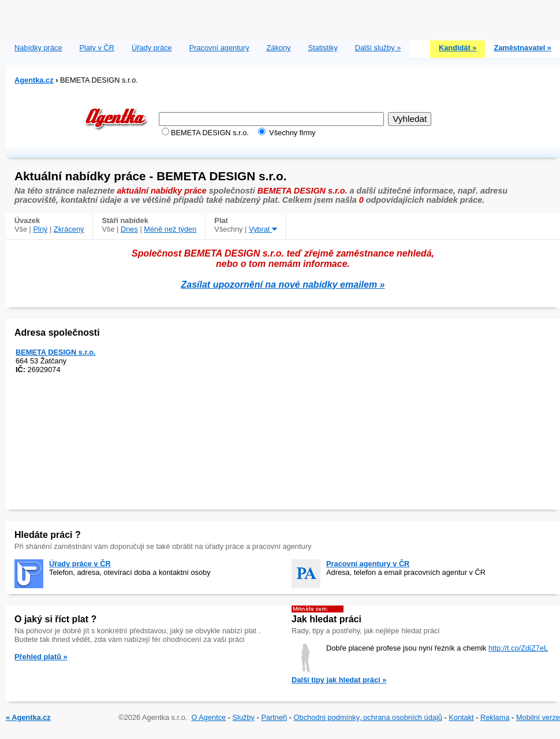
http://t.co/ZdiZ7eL (518, 648)
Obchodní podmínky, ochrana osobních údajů (368, 717)
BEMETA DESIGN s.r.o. (56, 352)
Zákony (279, 48)
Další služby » (378, 48)
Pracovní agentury (219, 48)
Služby (244, 717)
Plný (41, 229)
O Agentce (208, 717)
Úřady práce (152, 48)
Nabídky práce (38, 48)
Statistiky (323, 48)
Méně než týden (170, 229)
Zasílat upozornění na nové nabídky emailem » (283, 285)
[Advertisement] (283, 17)
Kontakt (461, 717)
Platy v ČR (97, 48)
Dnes (129, 229)
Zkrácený (69, 229)
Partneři (274, 717)
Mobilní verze (538, 717)
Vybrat (263, 229)
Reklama (495, 717)
